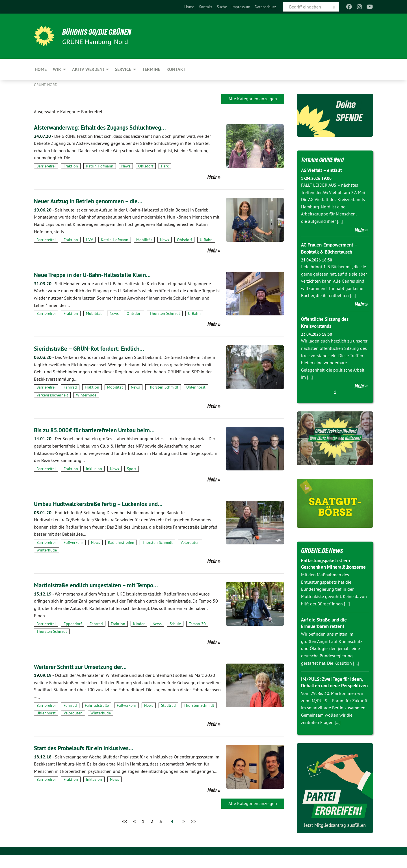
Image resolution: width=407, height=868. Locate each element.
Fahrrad (70, 387)
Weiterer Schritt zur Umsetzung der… (87, 667)
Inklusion (94, 469)
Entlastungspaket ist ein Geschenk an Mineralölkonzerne (327, 567)
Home (189, 7)
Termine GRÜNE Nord (327, 159)
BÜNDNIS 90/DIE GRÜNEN (104, 32)
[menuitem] (189, 7)
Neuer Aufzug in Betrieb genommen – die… (96, 201)
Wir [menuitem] (57, 69)
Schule (175, 624)
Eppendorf (73, 624)
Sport (132, 469)
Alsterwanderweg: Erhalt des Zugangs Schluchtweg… (110, 127)
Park (165, 166)
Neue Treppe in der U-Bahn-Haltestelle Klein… (100, 275)
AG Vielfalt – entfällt (323, 170)
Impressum (241, 7)
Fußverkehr (73, 542)
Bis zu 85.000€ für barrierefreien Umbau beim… (103, 430)
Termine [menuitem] (151, 69)
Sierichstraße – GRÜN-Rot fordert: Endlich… (97, 348)
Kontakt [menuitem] (176, 69)
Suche (222, 7)
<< (125, 821)
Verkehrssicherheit (52, 395)
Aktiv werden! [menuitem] (88, 69)
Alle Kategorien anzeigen (253, 99)
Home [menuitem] (41, 69)
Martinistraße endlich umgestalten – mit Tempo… (105, 585)
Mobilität (144, 240)
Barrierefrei (46, 166)
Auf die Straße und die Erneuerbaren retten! (326, 629)
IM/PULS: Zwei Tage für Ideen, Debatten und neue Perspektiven (334, 692)
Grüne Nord (46, 85)
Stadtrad (168, 705)
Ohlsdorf (146, 166)
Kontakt (205, 7)
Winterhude (86, 395)
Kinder (139, 624)
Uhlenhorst (196, 387)
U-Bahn (206, 240)
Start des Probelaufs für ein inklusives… (91, 748)
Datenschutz (265, 7)
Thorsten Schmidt (165, 313)
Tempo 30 (197, 624)
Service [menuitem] (123, 69)
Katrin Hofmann (100, 166)
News (126, 166)
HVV (89, 240)
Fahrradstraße (97, 705)
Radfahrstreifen (121, 542)
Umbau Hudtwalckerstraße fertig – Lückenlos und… (108, 504)
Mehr (212, 177)
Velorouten (190, 542)
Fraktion (71, 166)
